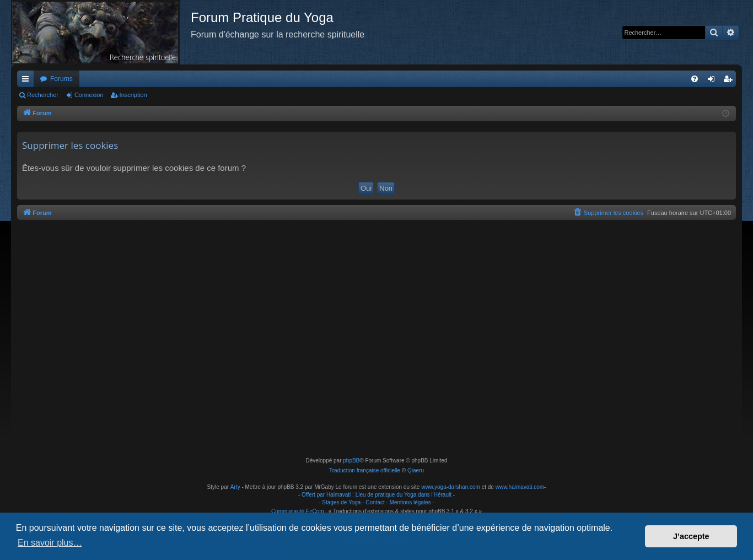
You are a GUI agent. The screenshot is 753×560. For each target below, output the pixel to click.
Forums (61, 79)
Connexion (89, 95)
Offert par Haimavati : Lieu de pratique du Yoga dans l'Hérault (376, 495)
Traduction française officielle (365, 470)
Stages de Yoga (341, 502)
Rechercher (43, 95)
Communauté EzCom (298, 511)
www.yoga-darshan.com (451, 487)
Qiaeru (416, 470)
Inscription (133, 95)
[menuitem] (695, 79)
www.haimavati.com (520, 487)
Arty (235, 487)
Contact (375, 502)
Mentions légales (410, 502)
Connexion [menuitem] (714, 81)
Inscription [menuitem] (730, 81)
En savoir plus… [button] (50, 543)
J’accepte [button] (691, 536)
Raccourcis (28, 81)
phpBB (351, 461)
